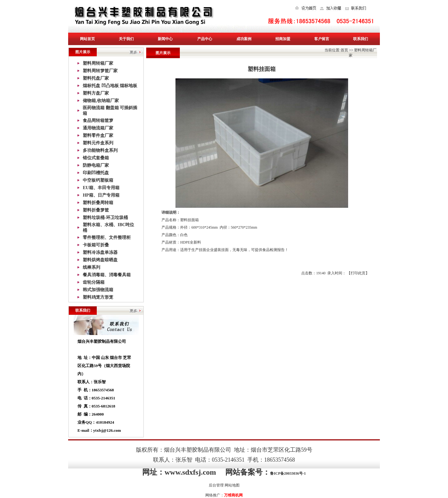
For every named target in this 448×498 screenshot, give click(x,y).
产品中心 (205, 39)
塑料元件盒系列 (98, 143)
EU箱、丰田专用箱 (101, 188)
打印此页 (358, 273)
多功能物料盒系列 (100, 150)
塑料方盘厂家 (96, 93)
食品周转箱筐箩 (98, 121)
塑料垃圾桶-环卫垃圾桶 (105, 218)
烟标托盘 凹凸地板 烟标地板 (110, 86)
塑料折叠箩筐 (96, 210)
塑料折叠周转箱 (98, 203)
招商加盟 (283, 39)
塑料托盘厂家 (96, 78)
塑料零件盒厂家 (98, 135)
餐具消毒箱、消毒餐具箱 (107, 275)
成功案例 (244, 39)
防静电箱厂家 (96, 165)
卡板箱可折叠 (96, 245)
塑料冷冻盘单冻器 (100, 252)
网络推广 (213, 495)
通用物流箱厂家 (98, 128)
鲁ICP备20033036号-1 (288, 473)
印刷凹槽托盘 (96, 173)
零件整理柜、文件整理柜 (107, 237)
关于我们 (126, 39)
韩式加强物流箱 (98, 290)
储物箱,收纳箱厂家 (101, 101)
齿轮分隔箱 (94, 282)
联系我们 (361, 39)
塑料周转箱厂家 (98, 63)
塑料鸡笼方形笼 (98, 297)
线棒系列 (91, 267)
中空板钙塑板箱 (98, 180)
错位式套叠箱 (96, 158)
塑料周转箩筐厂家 (100, 71)
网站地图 (232, 485)
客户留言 (322, 39)
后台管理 (216, 485)
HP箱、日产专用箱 (101, 195)
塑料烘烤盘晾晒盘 (100, 260)
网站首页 (87, 39)
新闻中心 (165, 39)
